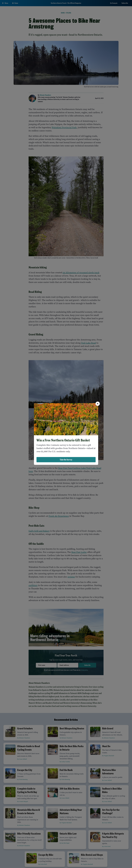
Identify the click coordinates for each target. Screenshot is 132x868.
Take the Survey (66, 460)
